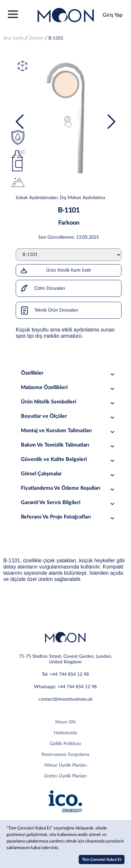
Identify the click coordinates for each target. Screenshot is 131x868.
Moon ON (65, 722)
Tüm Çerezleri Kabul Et (102, 859)
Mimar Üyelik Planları (65, 765)
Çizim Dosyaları (41, 288)
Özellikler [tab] (68, 373)
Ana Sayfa (13, 38)
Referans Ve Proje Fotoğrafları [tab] (68, 517)
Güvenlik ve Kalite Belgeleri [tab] (68, 460)
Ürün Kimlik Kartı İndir (56, 270)
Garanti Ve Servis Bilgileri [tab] (68, 503)
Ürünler (36, 38)
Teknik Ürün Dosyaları (47, 310)
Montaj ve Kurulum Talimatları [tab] (68, 431)
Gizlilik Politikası (65, 744)
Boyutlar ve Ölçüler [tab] (68, 416)
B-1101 (56, 38)
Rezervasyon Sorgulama (65, 755)
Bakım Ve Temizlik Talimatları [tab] (68, 445)
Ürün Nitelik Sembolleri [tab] (68, 402)
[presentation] (20, 122)
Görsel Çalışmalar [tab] (68, 474)
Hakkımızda (65, 733)
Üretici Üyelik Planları (65, 776)
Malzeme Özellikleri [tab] (68, 388)
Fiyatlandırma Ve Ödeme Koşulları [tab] (68, 488)
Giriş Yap (113, 15)
